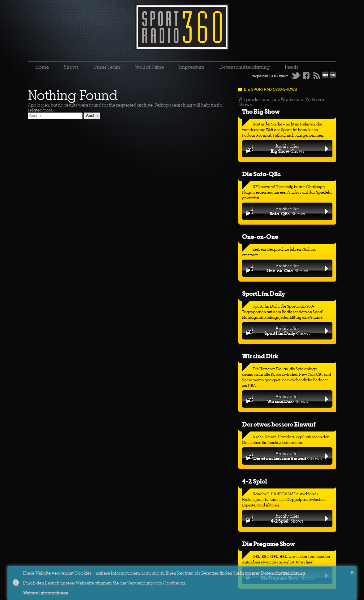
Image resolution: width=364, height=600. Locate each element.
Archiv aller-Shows (287, 149)
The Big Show (261, 111)
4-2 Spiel (254, 481)
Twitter (296, 75)
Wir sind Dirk (260, 356)
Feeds (292, 67)
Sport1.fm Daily (264, 293)
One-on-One (260, 236)
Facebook (306, 75)
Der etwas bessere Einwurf (279, 424)
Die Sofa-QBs (261, 174)
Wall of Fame (149, 67)
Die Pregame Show (269, 544)
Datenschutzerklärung (245, 67)
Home (42, 67)
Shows (71, 67)
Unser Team (107, 67)
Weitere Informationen (45, 593)
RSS (317, 75)
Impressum (192, 67)
